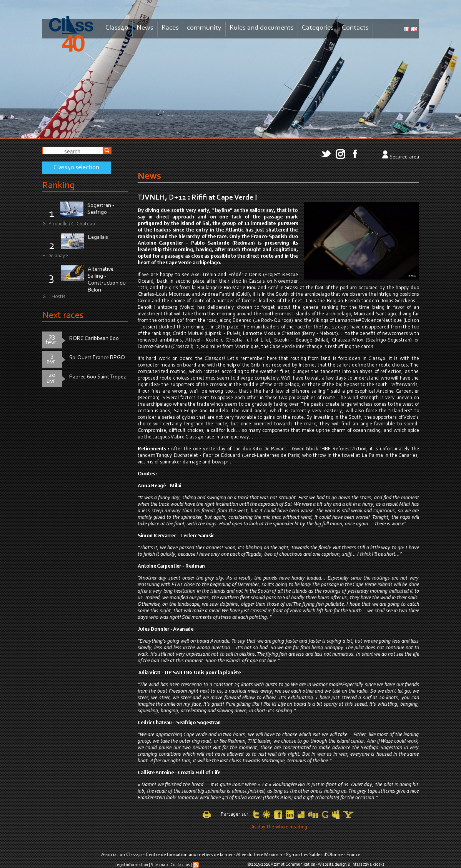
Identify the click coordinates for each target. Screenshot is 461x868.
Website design (332, 865)
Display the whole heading (278, 827)
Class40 (117, 28)
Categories (318, 28)
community (204, 28)
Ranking (58, 186)
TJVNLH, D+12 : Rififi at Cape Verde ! (197, 198)
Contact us (180, 865)
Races (170, 28)
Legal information (131, 865)
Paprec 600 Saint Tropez (98, 377)
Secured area (404, 157)
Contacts (355, 28)
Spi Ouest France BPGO (97, 358)
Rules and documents (262, 28)
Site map (159, 865)
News (145, 28)
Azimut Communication (293, 865)
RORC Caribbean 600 (94, 339)
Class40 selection (76, 168)
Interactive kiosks (368, 865)
